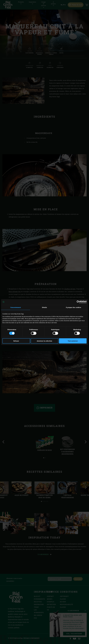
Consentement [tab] (16, 307)
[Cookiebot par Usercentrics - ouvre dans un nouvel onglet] (78, 302)
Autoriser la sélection (44, 341)
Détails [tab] (44, 307)
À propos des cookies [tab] (74, 307)
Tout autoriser (73, 341)
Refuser (16, 341)
